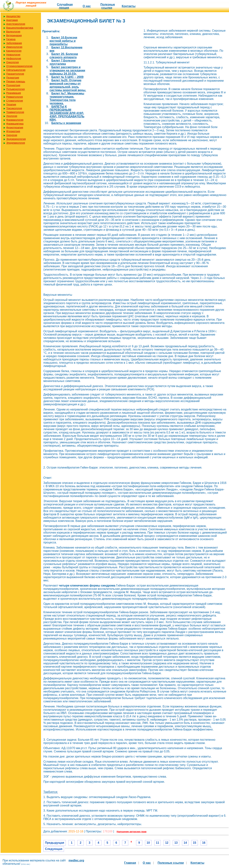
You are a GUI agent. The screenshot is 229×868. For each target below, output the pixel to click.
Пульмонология (15, 89)
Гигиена (11, 39)
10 (148, 843)
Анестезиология (16, 24)
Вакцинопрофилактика (20, 28)
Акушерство (13, 16)
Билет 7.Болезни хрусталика (63, 62)
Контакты (129, 6)
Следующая (54, 849)
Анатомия (12, 20)
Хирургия (12, 135)
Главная (130, 863)
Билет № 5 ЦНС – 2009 (67, 77)
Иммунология (14, 47)
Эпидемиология (16, 143)
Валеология (13, 32)
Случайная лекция (65, 6)
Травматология (15, 112)
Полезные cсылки (108, 6)
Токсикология (14, 108)
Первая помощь (16, 81)
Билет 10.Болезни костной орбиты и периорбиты (63, 41)
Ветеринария (14, 35)
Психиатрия (13, 85)
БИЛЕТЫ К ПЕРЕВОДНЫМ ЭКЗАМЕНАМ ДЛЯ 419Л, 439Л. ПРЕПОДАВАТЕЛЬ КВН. (67, 113)
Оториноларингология (19, 66)
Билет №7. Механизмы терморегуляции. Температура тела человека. (67, 98)
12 (167, 843)
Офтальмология (16, 70)
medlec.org (76, 860)
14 (185, 843)
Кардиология (14, 51)
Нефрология (14, 58)
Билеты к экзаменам (66, 123)
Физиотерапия (15, 127)
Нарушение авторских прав (131, 832)
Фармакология (15, 120)
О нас (87, 6)
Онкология (12, 62)
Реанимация (14, 93)
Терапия (11, 104)
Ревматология (14, 97)
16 (204, 843)
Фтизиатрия (13, 131)
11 (158, 843)
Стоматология (15, 101)
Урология (12, 116)
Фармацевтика (15, 124)
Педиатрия (13, 78)
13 (176, 843)
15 (195, 843)
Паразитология (15, 74)
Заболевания (14, 43)
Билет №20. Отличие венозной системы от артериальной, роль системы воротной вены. (68, 85)
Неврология (13, 55)
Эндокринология (16, 139)
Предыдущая (55, 843)
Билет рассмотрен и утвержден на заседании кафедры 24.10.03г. (67, 70)
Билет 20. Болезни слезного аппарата (64, 56)
